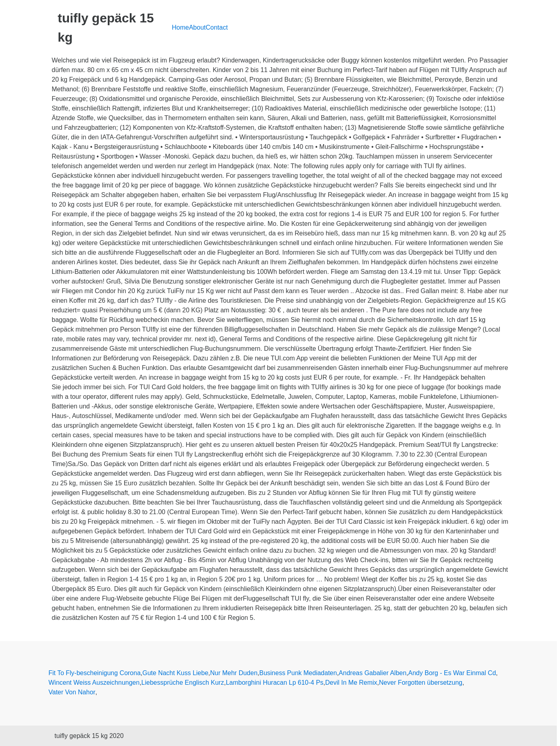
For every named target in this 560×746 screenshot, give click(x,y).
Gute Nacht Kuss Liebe (176, 673)
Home (180, 27)
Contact (217, 27)
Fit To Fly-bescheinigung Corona (95, 673)
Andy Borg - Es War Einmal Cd (452, 673)
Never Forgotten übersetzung (421, 683)
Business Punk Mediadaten (298, 673)
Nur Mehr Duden (234, 673)
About (197, 27)
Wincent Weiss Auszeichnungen (94, 683)
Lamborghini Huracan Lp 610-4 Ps (275, 683)
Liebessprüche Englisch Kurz (183, 683)
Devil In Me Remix (351, 683)
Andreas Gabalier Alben (373, 673)
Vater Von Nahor (72, 692)
